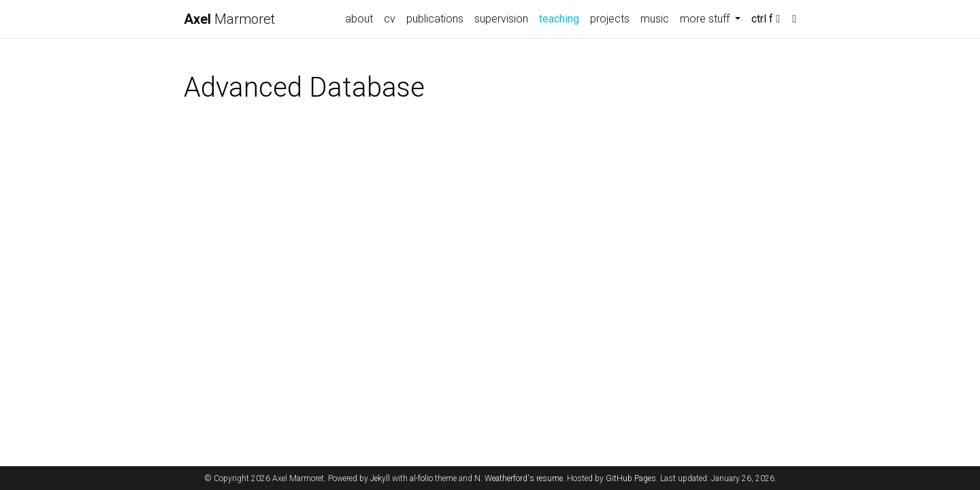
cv (390, 19)
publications (435, 19)
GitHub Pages (631, 478)
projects (610, 19)
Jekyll (380, 478)
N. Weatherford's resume (519, 478)
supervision (501, 19)
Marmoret (229, 19)
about (359, 19)
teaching (562, 18)
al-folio (421, 478)
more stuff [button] (706, 19)
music (655, 19)
